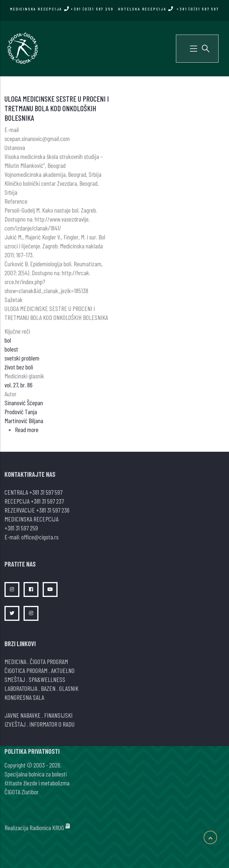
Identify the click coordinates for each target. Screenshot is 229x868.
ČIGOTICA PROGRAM (26, 670)
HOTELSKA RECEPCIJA (168, 9)
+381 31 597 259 (21, 528)
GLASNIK (69, 688)
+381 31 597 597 (46, 492)
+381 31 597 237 (47, 501)
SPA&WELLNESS (47, 679)
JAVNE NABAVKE (23, 715)
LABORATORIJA (21, 688)
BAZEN (48, 688)
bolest (11, 349)
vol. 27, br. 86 (18, 385)
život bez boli (19, 367)
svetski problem (22, 358)
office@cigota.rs (40, 537)
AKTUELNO (63, 670)
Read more (27, 429)
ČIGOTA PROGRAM (49, 661)
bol (8, 340)
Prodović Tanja (21, 411)
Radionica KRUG (47, 827)
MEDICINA (15, 661)
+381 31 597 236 (53, 510)
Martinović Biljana (24, 420)
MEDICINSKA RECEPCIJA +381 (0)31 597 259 (62, 9)
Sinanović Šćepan (24, 403)
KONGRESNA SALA (24, 697)
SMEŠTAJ (15, 679)
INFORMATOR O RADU (52, 724)
